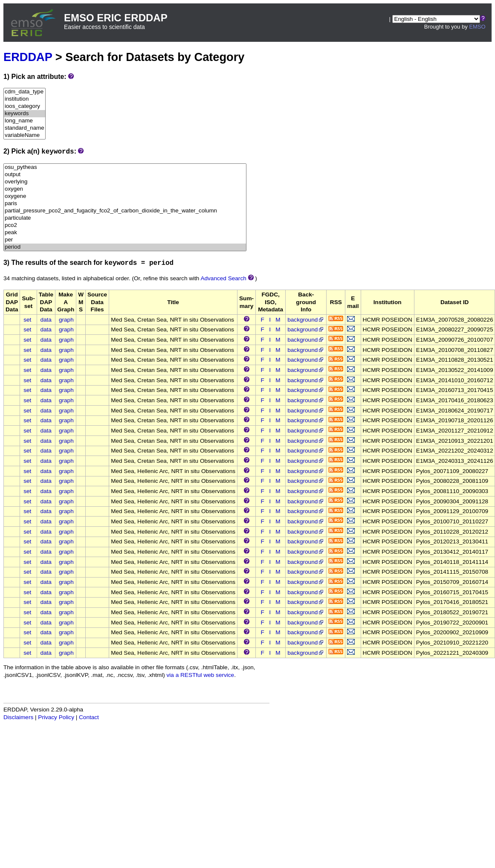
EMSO (477, 27)
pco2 (125, 225)
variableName (25, 135)
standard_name (25, 128)
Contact (89, 717)
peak (125, 233)
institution (25, 99)
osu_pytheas (125, 167)
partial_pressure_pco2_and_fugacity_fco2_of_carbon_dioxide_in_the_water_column (125, 211)
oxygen (125, 189)
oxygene (125, 196)
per (125, 240)
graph (66, 320)
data (46, 320)
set (27, 320)
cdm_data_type (25, 92)
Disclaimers (18, 717)
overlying (125, 182)
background (306, 320)
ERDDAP (28, 57)
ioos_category (25, 106)
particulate (125, 218)
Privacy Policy (56, 717)
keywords (25, 114)
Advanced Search (223, 278)
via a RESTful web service (201, 675)
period (125, 247)
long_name (25, 121)
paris (125, 204)
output (125, 175)
